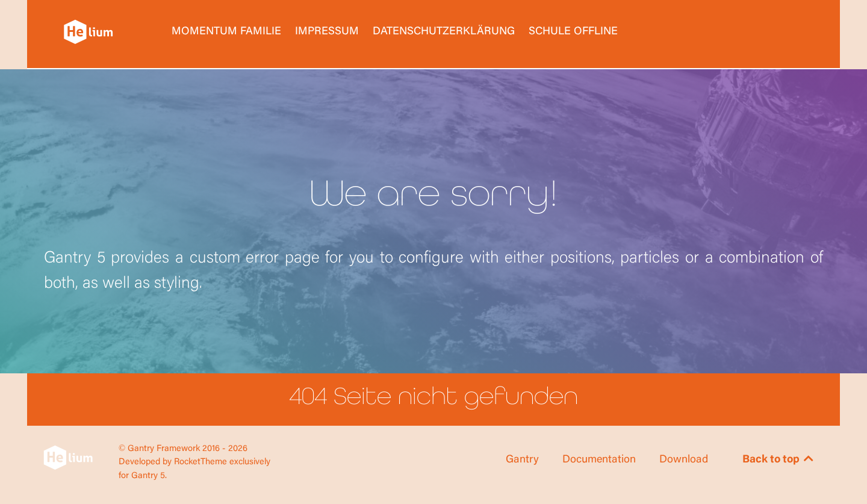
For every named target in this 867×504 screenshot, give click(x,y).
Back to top (779, 460)
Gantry (522, 460)
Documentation (599, 460)
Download (684, 460)
